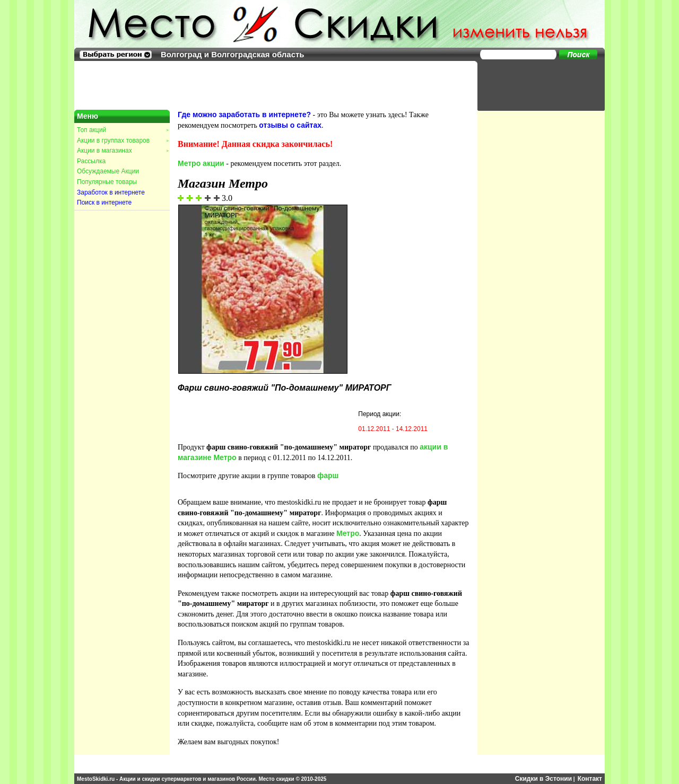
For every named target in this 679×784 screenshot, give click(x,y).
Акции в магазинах (123, 151)
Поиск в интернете (104, 202)
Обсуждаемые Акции (108, 171)
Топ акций (123, 130)
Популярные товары (107, 182)
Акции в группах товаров (123, 140)
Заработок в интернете (111, 192)
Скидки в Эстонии (543, 779)
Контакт (590, 779)
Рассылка (91, 161)
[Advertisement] (536, 85)
